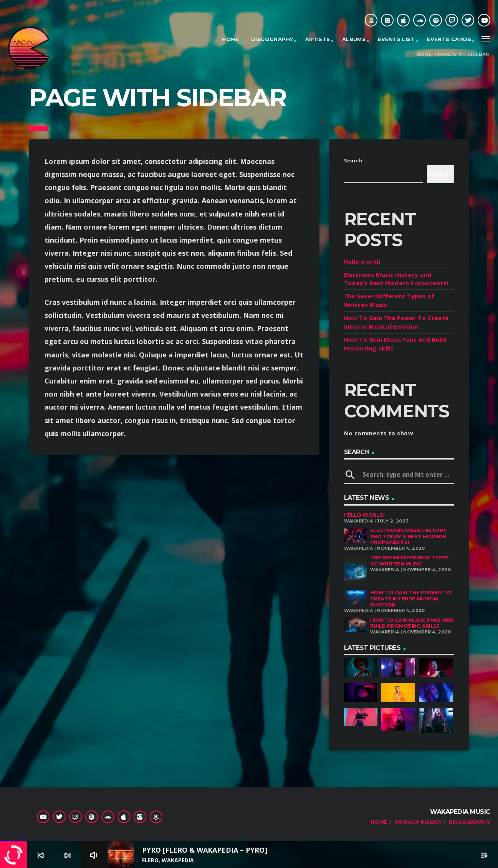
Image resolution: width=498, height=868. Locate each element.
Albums (354, 39)
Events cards (449, 39)
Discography (272, 39)
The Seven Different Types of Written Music (409, 560)
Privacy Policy (418, 822)
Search (353, 160)
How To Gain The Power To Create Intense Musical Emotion (411, 598)
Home (231, 39)
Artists (318, 39)
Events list (396, 39)
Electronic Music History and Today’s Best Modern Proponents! (408, 536)
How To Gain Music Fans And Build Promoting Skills (412, 623)
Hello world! (362, 261)
